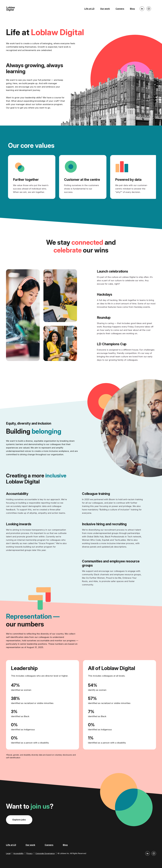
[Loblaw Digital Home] (11, 9)
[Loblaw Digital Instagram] (149, 9)
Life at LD (89, 9)
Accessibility (18, 853)
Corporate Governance (45, 853)
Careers (120, 9)
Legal (8, 853)
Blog (132, 9)
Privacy (29, 853)
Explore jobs (19, 820)
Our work (105, 9)
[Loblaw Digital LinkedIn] (142, 9)
